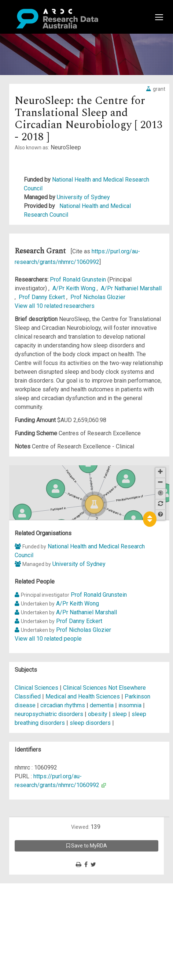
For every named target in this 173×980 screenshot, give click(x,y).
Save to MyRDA (87, 846)
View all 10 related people (48, 639)
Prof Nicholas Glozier (98, 297)
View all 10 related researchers (55, 306)
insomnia (130, 705)
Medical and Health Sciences (83, 696)
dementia (102, 705)
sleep (119, 714)
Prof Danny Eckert (43, 297)
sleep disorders (90, 723)
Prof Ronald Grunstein (79, 280)
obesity (98, 714)
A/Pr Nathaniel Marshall (131, 288)
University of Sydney (83, 197)
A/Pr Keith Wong (75, 288)
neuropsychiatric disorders (49, 714)
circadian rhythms (63, 705)
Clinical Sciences (37, 688)
